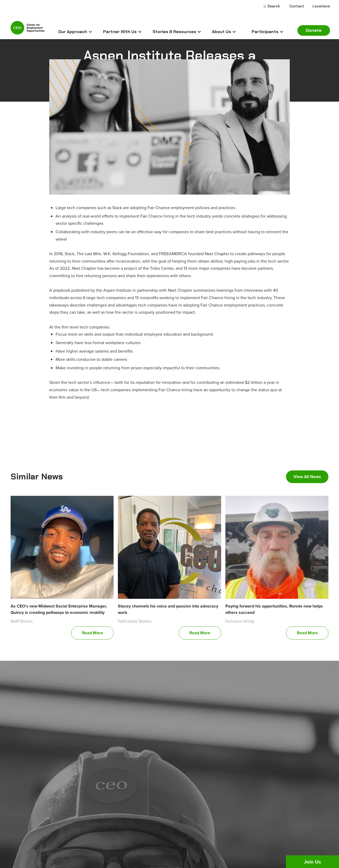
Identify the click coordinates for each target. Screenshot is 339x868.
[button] (75, 32)
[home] (28, 30)
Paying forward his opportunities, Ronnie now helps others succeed (274, 609)
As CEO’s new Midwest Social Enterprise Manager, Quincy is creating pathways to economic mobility (59, 609)
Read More (93, 633)
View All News (307, 477)
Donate (314, 30)
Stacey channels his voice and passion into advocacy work (168, 609)
